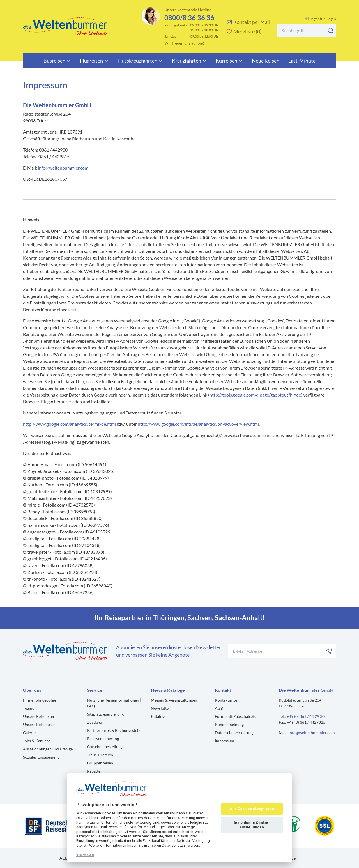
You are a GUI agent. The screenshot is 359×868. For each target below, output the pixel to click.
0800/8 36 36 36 (189, 18)
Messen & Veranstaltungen (174, 700)
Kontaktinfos (226, 700)
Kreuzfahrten (189, 61)
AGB (219, 708)
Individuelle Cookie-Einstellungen (252, 825)
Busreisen (57, 61)
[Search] (307, 31)
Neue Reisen (266, 61)
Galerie (29, 733)
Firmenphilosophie (40, 700)
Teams (28, 708)
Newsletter (161, 708)
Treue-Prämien (100, 755)
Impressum (225, 741)
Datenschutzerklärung (234, 733)
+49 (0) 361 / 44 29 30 (306, 716)
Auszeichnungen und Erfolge (48, 749)
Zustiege (94, 722)
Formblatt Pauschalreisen (237, 716)
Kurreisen (229, 61)
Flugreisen (94, 61)
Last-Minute (302, 61)
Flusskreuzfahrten (140, 61)
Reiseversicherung (103, 738)
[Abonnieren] (329, 651)
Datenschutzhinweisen (180, 845)
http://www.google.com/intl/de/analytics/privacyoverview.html (198, 424)
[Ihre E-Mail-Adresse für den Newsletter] (282, 651)
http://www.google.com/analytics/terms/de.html (69, 424)
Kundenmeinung (229, 724)
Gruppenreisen (100, 763)
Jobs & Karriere (37, 741)
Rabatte (94, 771)
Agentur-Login (320, 19)
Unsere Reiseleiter (39, 716)
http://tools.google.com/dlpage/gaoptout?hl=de (255, 395)
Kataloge (159, 716)
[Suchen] (331, 31)
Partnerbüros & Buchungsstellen (115, 730)
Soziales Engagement (41, 757)
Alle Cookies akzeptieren (252, 809)
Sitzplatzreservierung (105, 714)
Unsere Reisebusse (39, 724)
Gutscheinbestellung (105, 747)
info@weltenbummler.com (63, 168)
